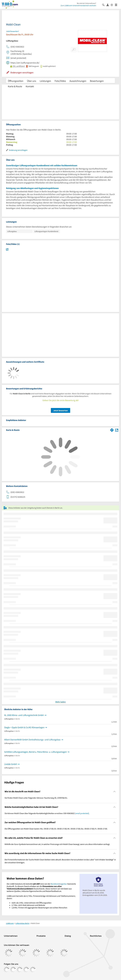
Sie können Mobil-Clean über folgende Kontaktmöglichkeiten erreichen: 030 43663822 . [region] (47, 813)
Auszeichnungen (78, 81)
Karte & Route (15, 86)
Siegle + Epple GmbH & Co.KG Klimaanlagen (24, 727)
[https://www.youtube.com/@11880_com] (33, 970)
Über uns (31, 81)
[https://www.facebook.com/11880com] (7, 970)
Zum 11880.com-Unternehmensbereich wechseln (78, 5)
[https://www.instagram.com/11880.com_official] (13, 970)
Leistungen (45, 81)
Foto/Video (60, 81)
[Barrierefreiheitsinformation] (113, 5)
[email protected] (82, 813)
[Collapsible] (115, 792)
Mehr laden (60, 702)
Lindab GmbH (11, 764)
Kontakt (30, 86)
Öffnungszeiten (16, 81)
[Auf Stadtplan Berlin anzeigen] (117, 430)
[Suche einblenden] (104, 5)
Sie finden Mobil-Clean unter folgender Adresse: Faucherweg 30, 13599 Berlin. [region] (36, 798)
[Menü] (117, 5)
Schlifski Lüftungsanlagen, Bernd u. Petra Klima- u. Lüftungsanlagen (35, 752)
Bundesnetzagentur (59, 884)
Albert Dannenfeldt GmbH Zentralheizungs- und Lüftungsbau (32, 740)
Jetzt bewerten (60, 410)
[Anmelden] (109, 5)
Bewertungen (97, 81)
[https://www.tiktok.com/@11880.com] (20, 970)
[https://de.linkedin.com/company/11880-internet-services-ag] (26, 970)
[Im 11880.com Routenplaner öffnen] (112, 430)
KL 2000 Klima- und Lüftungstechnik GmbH (24, 715)
